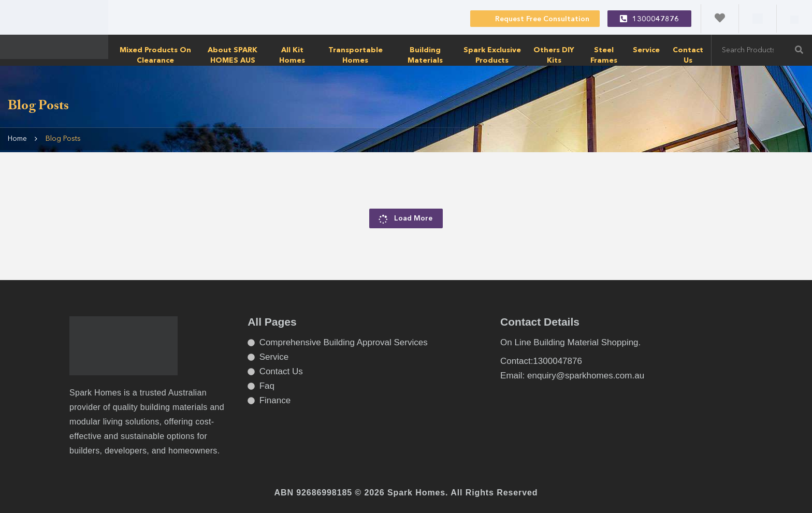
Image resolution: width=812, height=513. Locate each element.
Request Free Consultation (535, 18)
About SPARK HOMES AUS (233, 55)
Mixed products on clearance (155, 55)
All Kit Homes (292, 55)
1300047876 (649, 19)
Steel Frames (604, 55)
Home (17, 139)
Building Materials (425, 55)
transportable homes (356, 55)
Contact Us (688, 55)
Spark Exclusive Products (492, 55)
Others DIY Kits (554, 55)
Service (646, 50)
